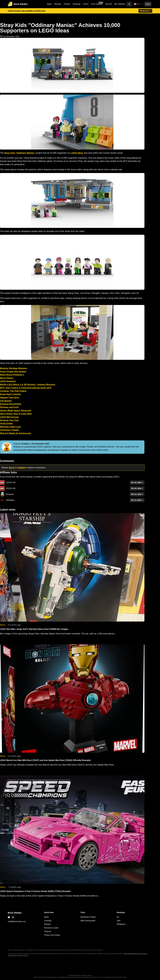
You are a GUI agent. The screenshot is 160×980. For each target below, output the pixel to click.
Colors (86, 4)
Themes (67, 4)
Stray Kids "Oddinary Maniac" (20, 153)
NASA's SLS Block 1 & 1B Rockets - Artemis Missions (28, 384)
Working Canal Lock (10, 427)
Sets (119, 921)
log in (12, 468)
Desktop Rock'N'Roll (11, 404)
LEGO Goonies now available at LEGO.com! (27, 11)
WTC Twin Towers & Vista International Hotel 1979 (26, 388)
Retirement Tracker (88, 917)
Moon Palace (7, 378)
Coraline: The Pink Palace (13, 391)
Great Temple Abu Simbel (13, 371)
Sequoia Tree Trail (9, 420)
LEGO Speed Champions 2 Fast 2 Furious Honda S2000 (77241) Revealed (35, 891)
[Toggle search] (129, 4)
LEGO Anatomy (8, 381)
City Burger (6, 401)
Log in (148, 4)
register (22, 468)
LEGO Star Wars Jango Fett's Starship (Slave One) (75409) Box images (34, 629)
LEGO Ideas (77, 153)
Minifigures (121, 924)
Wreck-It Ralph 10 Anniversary (16, 433)
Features (48, 931)
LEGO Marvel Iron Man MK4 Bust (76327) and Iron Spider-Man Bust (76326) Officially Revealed (45, 760)
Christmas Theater (9, 430)
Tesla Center (6, 423)
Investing (48, 921)
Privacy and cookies (52, 935)
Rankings (77, 4)
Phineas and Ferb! (9, 407)
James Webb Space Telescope (16, 410)
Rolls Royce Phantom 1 (12, 375)
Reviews (58, 4)
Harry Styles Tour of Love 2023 (16, 414)
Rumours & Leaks (51, 928)
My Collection (120, 4)
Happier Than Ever (10, 397)
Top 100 (108, 4)
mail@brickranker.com (17, 921)
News (49, 4)
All (118, 917)
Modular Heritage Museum (14, 368)
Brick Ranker (15, 913)
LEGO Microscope (9, 417)
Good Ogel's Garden (10, 394)
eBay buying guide (88, 921)
